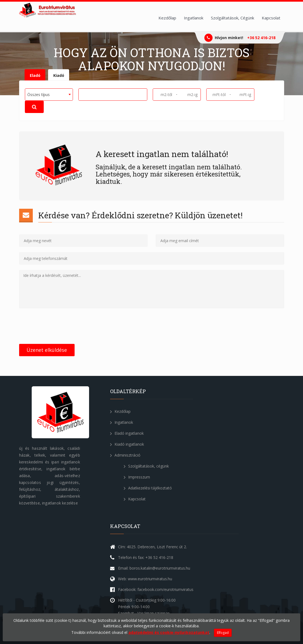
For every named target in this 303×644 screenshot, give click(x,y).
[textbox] (82, 94)
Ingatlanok (194, 18)
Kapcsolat (271, 18)
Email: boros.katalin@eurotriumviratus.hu (154, 568)
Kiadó (59, 75)
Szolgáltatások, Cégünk (233, 18)
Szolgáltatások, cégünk (146, 466)
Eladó (35, 75)
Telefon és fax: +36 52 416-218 (146, 557)
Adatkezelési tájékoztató (148, 488)
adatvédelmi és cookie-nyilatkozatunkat (169, 632)
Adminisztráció (125, 455)
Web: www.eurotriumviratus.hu (145, 579)
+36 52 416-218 (261, 38)
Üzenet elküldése (47, 350)
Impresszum (137, 477)
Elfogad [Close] (223, 633)
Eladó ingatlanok (127, 433)
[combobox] (49, 95)
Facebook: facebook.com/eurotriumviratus (156, 589)
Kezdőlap (167, 18)
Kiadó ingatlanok (127, 444)
